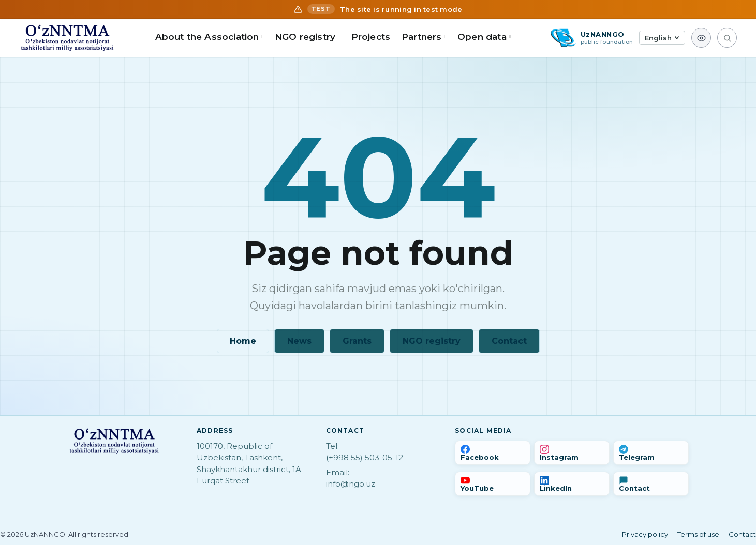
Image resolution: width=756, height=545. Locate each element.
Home (243, 341)
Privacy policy (645, 534)
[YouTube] (493, 484)
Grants (357, 341)
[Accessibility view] (701, 38)
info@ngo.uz (351, 484)
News (299, 341)
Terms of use (698, 534)
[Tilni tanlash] (662, 38)
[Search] (727, 38)
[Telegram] (651, 453)
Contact (509, 341)
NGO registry (432, 341)
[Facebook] (493, 453)
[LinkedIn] (572, 484)
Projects (371, 37)
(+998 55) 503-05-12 (365, 457)
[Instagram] (572, 453)
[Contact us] (651, 484)
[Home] (67, 38)
